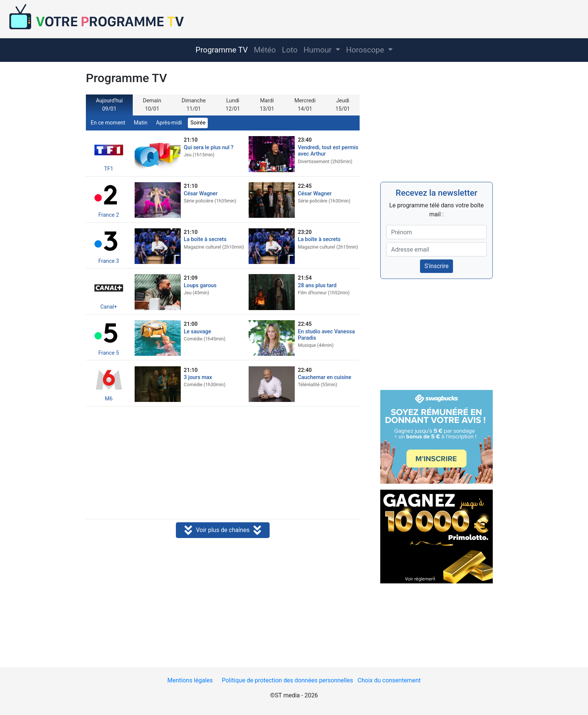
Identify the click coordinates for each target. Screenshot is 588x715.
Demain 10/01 (152, 105)
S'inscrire (437, 266)
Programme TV (222, 50)
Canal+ (109, 292)
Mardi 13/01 (267, 105)
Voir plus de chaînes (223, 531)
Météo (265, 50)
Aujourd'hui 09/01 (109, 105)
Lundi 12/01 (232, 105)
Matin (141, 123)
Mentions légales (190, 680)
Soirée (198, 123)
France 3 (109, 246)
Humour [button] (318, 50)
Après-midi (169, 123)
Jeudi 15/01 (343, 105)
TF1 (109, 154)
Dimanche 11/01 (193, 105)
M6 (109, 383)
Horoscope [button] (366, 50)
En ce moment (108, 123)
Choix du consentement (389, 680)
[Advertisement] (223, 463)
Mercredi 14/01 (305, 105)
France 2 (109, 200)
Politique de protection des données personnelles (287, 680)
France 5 (109, 338)
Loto (290, 50)
